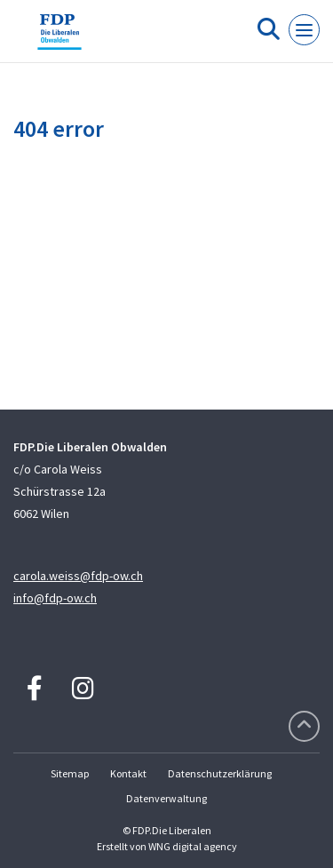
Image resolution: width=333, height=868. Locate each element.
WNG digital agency (193, 846)
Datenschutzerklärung (220, 773)
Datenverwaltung (166, 798)
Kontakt (128, 773)
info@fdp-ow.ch (55, 598)
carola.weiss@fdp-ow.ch (78, 576)
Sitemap (70, 773)
